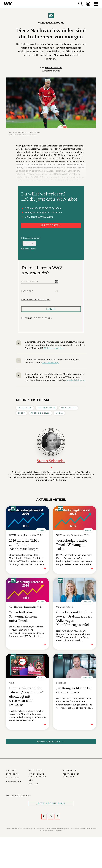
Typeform (29, 243)
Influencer (25, 408)
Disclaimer (13, 778)
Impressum (13, 774)
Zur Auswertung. (51, 363)
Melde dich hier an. (76, 380)
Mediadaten (70, 770)
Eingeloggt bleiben (39, 318)
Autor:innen (14, 782)
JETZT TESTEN (51, 225)
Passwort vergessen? (36, 300)
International (46, 408)
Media (59, 413)
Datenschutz (36, 770)
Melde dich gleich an (54, 348)
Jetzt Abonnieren (51, 803)
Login (51, 309)
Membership (69, 408)
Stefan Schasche (54, 68)
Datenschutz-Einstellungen (37, 775)
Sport (21, 413)
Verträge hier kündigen (71, 775)
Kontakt (11, 770)
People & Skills (40, 413)
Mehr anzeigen (51, 742)
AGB (31, 780)
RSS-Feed (34, 784)
